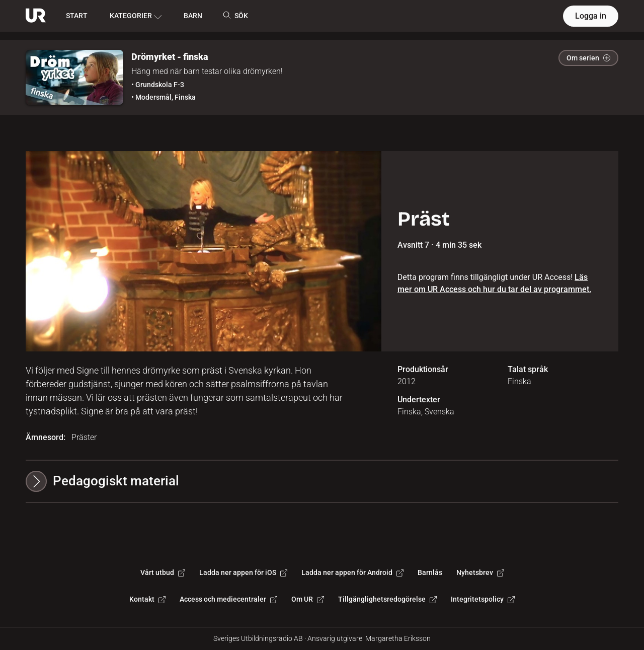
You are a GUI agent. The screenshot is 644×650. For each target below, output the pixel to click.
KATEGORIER (136, 16)
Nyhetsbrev (480, 572)
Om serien (588, 58)
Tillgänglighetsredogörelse (387, 599)
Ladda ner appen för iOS (243, 572)
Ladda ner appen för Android (352, 572)
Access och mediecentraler (228, 599)
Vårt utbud (163, 572)
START (77, 16)
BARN (193, 16)
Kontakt (147, 599)
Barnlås (430, 572)
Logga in (591, 16)
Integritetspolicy (483, 599)
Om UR (308, 599)
